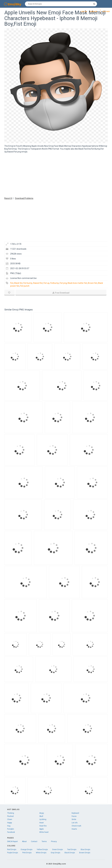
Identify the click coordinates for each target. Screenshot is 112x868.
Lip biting (43, 819)
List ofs (75, 823)
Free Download (61, 293)
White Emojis (41, 853)
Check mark (76, 826)
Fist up (46, 283)
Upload (106, 12)
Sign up (93, 12)
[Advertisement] (56, 175)
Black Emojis (70, 853)
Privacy (54, 841)
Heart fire (43, 826)
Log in (84, 12)
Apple (42, 829)
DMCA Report (12, 841)
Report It (8, 198)
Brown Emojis (85, 853)
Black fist (18, 283)
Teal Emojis (72, 850)
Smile (74, 819)
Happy (10, 823)
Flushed (10, 816)
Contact (34, 841)
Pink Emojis (27, 853)
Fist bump (28, 283)
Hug (9, 826)
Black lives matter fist (77, 283)
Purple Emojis (13, 853)
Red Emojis (12, 850)
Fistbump (55, 283)
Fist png (63, 283)
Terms (44, 841)
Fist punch (25, 286)
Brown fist (93, 283)
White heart (44, 832)
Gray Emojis (55, 853)
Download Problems (24, 198)
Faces (74, 816)
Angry (42, 813)
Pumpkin (11, 829)
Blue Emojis (85, 850)
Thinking (11, 813)
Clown (10, 819)
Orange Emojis (27, 850)
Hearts (74, 829)
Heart (42, 823)
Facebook (11, 832)
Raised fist (38, 283)
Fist (12, 283)
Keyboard (75, 813)
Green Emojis (58, 850)
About (24, 841)
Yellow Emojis (42, 850)
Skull (41, 816)
